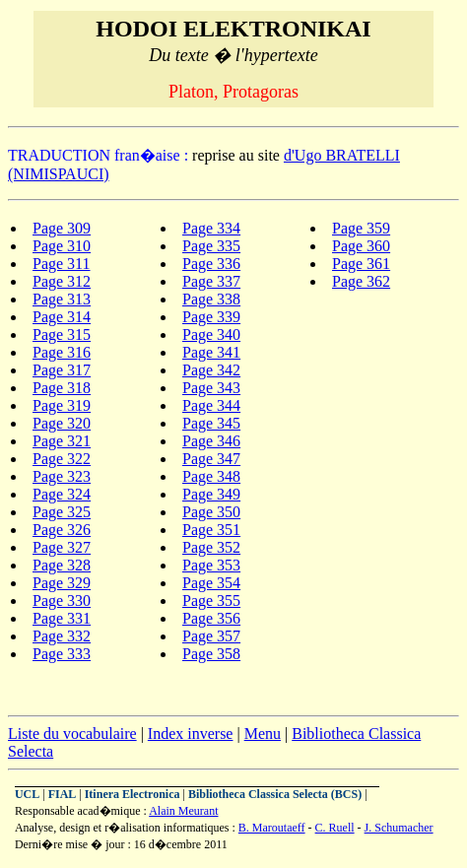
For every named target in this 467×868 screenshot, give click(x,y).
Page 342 (211, 370)
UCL (27, 794)
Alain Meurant (183, 811)
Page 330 (62, 601)
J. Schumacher (399, 828)
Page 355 (211, 601)
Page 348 (211, 476)
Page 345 (211, 423)
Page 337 (211, 281)
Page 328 (62, 565)
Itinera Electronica (133, 794)
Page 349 (211, 494)
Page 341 (211, 352)
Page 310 (62, 246)
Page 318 (62, 388)
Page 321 (62, 441)
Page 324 (62, 494)
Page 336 (211, 264)
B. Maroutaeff (272, 828)
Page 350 (211, 512)
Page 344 (211, 405)
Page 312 (62, 281)
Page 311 (62, 264)
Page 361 (361, 264)
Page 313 (62, 299)
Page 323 (62, 476)
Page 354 (211, 583)
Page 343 (211, 388)
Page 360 (361, 246)
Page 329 (62, 583)
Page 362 (361, 281)
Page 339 (211, 317)
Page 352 (211, 547)
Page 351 (211, 530)
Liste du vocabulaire (72, 734)
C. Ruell (335, 828)
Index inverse (191, 734)
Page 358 (211, 654)
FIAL (63, 794)
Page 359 (361, 228)
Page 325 (62, 512)
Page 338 (211, 299)
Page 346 (211, 441)
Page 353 (211, 565)
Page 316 (62, 352)
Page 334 (211, 228)
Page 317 (62, 370)
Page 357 (211, 636)
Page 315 (62, 334)
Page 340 (211, 334)
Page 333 (62, 654)
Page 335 (211, 246)
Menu (263, 734)
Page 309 (62, 228)
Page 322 (62, 459)
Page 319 (62, 405)
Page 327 (62, 547)
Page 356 (211, 618)
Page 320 (62, 423)
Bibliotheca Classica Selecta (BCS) (275, 794)
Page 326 (62, 530)
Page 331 (62, 618)
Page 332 (62, 636)
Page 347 (211, 459)
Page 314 (62, 317)
